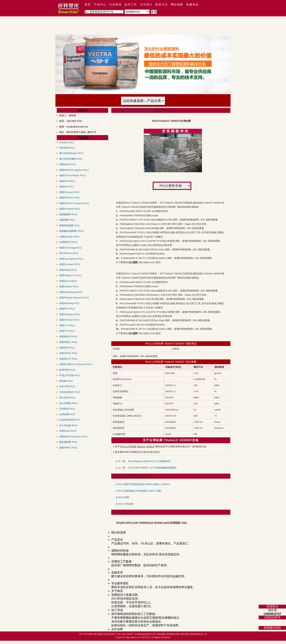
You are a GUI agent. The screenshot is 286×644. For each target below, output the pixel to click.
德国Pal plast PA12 (69, 192)
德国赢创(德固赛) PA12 (71, 231)
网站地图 (177, 4)
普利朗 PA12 (66, 381)
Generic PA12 (67, 142)
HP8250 (158, 523)
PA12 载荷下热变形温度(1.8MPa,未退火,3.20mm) (144, 484)
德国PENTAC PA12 (69, 198)
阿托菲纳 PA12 (67, 148)
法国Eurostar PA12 (69, 237)
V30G (184, 523)
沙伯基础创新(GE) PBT (145, 634)
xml (205, 634)
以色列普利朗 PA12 (69, 420)
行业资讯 (115, 4)
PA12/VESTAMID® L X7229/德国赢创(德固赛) (152, 468)
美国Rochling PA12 (69, 303)
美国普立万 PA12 (68, 359)
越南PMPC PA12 (68, 448)
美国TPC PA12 (67, 331)
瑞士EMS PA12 (67, 398)
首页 (88, 4)
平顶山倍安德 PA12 (69, 375)
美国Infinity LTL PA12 (70, 275)
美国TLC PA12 (67, 325)
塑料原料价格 (196, 634)
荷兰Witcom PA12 (69, 253)
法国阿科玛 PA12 (68, 242)
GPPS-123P (132, 523)
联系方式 (162, 4)
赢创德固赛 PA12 (68, 442)
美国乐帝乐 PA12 (68, 353)
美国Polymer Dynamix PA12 (74, 298)
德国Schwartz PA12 (70, 209)
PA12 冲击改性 (126, 504)
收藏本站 (192, 4)
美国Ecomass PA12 (70, 264)
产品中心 (100, 4)
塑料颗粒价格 (173, 634)
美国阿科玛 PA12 (68, 337)
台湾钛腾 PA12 (67, 414)
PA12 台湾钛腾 (154, 362)
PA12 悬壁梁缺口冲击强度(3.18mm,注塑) (140, 491)
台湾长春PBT (109, 634)
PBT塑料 (88, 634)
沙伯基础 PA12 (67, 409)
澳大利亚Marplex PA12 (71, 153)
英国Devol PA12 (68, 431)
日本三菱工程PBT (125, 634)
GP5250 (120, 523)
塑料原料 (185, 634)
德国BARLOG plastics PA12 (74, 170)
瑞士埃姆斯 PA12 (68, 403)
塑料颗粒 (162, 634)
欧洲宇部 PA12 (67, 370)
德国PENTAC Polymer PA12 (74, 203)
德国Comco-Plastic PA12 (72, 175)
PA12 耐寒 (123, 497)
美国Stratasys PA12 (70, 314)
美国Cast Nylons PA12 (71, 259)
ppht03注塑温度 (172, 523)
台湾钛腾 (149, 110)
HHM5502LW (146, 523)
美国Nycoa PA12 (68, 281)
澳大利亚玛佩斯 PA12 (71, 159)
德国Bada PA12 (68, 164)
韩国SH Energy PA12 (70, 248)
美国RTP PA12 (67, 309)
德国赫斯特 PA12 (68, 214)
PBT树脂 (97, 634)
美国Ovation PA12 (69, 286)
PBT (81, 634)
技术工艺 (131, 4)
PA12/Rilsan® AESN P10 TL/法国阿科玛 (149, 461)
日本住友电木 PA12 (69, 392)
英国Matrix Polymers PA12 (73, 437)
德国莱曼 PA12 (67, 220)
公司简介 (146, 4)
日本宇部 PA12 (67, 386)
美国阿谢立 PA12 (68, 342)
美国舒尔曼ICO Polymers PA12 (76, 364)
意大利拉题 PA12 (68, 425)
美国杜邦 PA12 (67, 348)
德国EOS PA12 (67, 181)
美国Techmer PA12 (69, 320)
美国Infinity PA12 (68, 270)
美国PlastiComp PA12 (71, 292)
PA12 (139, 110)
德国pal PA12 (66, 187)
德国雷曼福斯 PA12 (69, 226)
